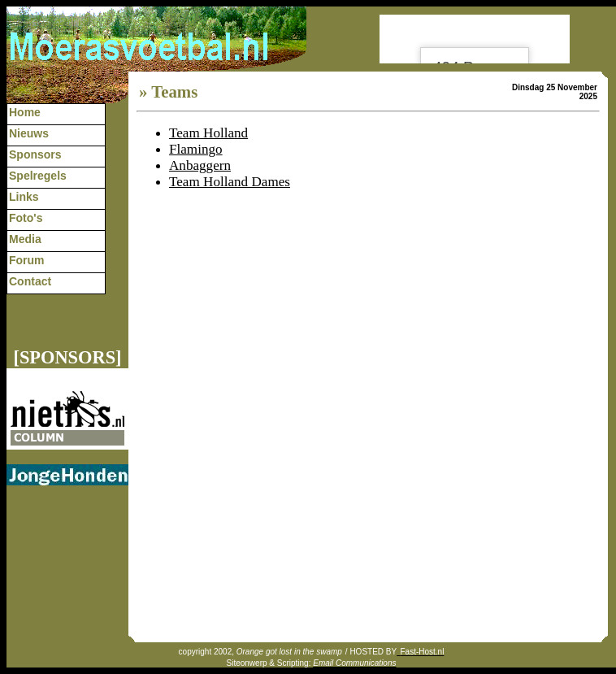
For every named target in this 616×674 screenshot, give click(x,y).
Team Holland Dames (230, 182)
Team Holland (208, 133)
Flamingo (196, 149)
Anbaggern (200, 165)
